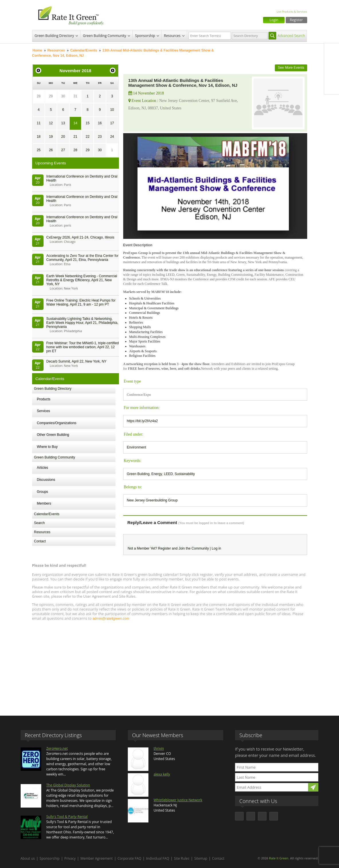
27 (63, 150)
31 (75, 96)
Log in (216, 548)
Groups (43, 492)
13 (63, 123)
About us (28, 858)
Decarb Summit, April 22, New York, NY (77, 361)
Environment (137, 447)
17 (112, 123)
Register (296, 20)
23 (100, 137)
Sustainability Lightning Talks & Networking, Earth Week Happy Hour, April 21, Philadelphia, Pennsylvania (82, 323)
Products (44, 399)
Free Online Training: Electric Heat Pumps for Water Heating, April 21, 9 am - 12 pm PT (81, 302)
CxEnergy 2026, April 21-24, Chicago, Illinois (80, 237)
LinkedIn (332, 75)
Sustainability (185, 474)
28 (39, 96)
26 (51, 150)
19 (51, 137)
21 (75, 137)
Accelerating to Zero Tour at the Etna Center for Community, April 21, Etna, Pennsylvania (83, 258)
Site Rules (182, 858)
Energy (157, 474)
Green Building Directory (54, 36)
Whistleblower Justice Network (178, 800)
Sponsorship (145, 36)
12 (51, 123)
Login (274, 20)
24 (112, 137)
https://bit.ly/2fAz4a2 (142, 421)
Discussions (46, 480)
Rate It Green (279, 858)
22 (88, 137)
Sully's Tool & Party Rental (67, 817)
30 (63, 96)
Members (44, 503)
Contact (40, 541)
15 (88, 123)
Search (40, 523)
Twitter (332, 63)
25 (39, 150)
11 (39, 123)
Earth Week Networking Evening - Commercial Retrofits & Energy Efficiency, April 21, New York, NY (82, 280)
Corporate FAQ (129, 858)
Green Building (138, 474)
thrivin (159, 748)
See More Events (291, 68)
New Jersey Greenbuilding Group (152, 500)
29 (51, 96)
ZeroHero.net (57, 748)
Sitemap (201, 858)
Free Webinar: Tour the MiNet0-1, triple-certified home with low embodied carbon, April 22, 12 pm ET (83, 347)
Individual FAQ (158, 858)
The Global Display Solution (68, 785)
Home (37, 50)
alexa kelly (162, 774)
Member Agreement (97, 858)
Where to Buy (47, 447)
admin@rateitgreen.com (111, 619)
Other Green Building (53, 435)
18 (39, 137)
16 (100, 123)
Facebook (332, 51)
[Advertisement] (170, 666)
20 (63, 137)
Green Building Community (104, 36)
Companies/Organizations (57, 423)
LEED (168, 474)
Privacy (70, 858)
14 (75, 123)
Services (44, 411)
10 (112, 110)
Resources (172, 36)
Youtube (332, 87)
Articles (43, 468)
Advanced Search (291, 36)
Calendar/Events (84, 50)
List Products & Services (292, 12)
